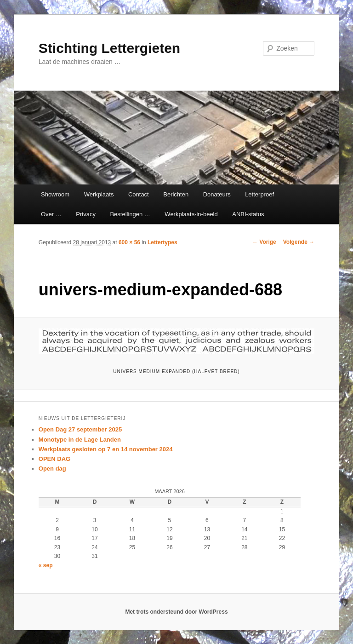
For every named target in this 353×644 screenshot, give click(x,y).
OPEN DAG (54, 459)
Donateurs (217, 194)
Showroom (55, 194)
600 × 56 (129, 242)
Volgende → (299, 242)
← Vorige (264, 242)
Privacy (86, 214)
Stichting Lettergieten (109, 48)
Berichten (176, 194)
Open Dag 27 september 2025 (80, 429)
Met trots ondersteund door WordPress (176, 612)
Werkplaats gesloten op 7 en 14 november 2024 (106, 449)
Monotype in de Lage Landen (80, 440)
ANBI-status (248, 214)
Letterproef (259, 194)
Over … (51, 214)
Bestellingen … (130, 214)
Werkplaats (99, 194)
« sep (46, 565)
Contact (139, 194)
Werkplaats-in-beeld (191, 214)
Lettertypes (162, 242)
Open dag (52, 469)
